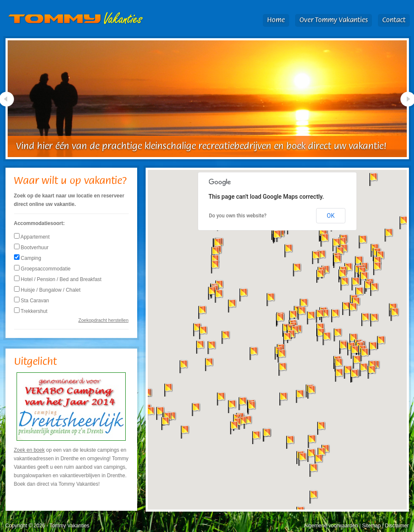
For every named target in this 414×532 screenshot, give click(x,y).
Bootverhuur (31, 248)
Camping (28, 258)
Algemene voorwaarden (331, 526)
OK (331, 216)
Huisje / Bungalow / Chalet (47, 290)
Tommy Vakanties (76, 18)
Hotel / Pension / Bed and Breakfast (58, 279)
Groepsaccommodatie (42, 269)
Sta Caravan (32, 301)
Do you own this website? (238, 216)
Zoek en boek (30, 450)
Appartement (32, 237)
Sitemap (372, 526)
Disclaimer (397, 526)
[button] (232, 406)
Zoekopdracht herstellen (103, 320)
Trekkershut (31, 311)
